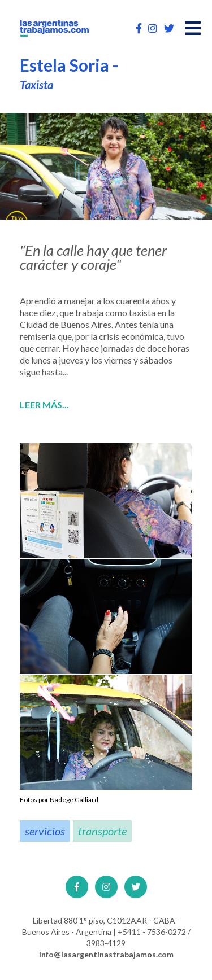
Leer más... (44, 405)
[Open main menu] (193, 28)
